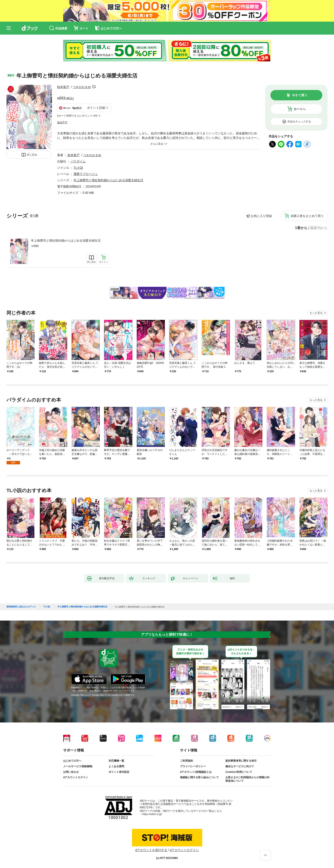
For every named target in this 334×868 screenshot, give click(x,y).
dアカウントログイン (76, 777)
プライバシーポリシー (193, 766)
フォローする (94, 87)
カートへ (300, 109)
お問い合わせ (71, 772)
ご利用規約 (186, 761)
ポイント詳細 (96, 108)
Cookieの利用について (239, 772)
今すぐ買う (300, 95)
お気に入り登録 (261, 216)
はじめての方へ (72, 761)
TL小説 (78, 168)
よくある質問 (116, 766)
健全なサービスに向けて (240, 766)
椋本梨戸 (63, 87)
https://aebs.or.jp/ (152, 814)
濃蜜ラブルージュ (86, 174)
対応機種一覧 (116, 761)
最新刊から (319, 228)
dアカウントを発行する (151, 850)
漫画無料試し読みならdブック (21, 607)
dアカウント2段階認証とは (196, 772)
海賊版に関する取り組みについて (199, 777)
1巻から (301, 228)
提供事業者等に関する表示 (241, 761)
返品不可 (62, 122)
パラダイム (78, 161)
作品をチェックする (299, 122)
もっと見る (316, 313)
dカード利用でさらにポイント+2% (77, 116)
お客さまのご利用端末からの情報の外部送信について (247, 779)
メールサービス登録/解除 (78, 766)
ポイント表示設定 (119, 772)
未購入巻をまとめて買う (307, 216)
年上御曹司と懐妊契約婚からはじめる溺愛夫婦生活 (66, 241)
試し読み (32, 155)
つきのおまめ (82, 87)
